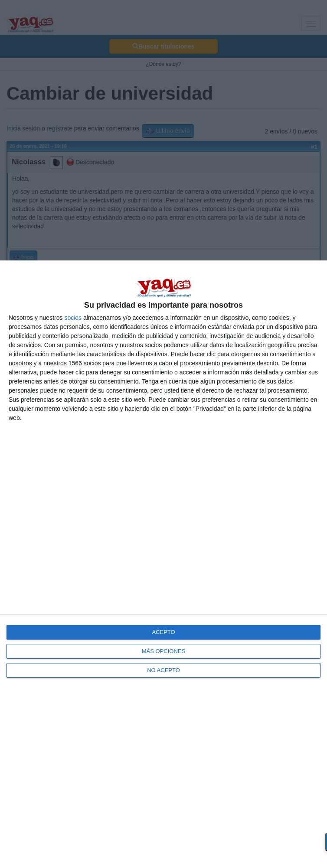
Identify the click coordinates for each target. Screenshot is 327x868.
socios (73, 318)
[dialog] (163, 564)
